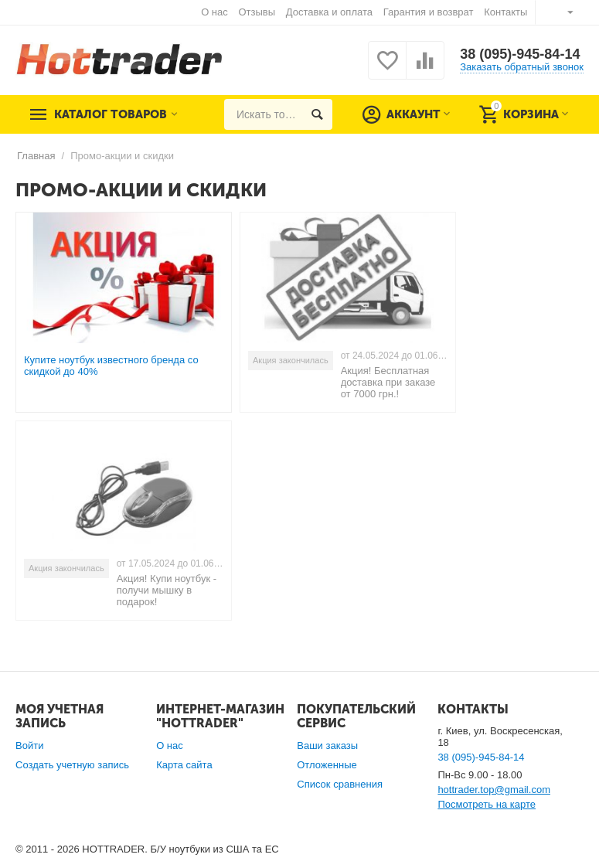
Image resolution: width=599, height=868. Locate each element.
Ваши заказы (327, 745)
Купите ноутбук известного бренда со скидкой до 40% (111, 366)
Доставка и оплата (329, 12)
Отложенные (327, 765)
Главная (36, 156)
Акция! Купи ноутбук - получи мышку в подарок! (167, 590)
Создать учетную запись (72, 765)
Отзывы (257, 12)
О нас (214, 12)
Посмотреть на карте (487, 804)
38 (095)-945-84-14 (520, 54)
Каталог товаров (111, 114)
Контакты (505, 12)
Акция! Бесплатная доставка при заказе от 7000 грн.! (388, 382)
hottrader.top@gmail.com (494, 790)
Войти (29, 745)
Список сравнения (340, 784)
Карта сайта (184, 765)
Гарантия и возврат (429, 12)
